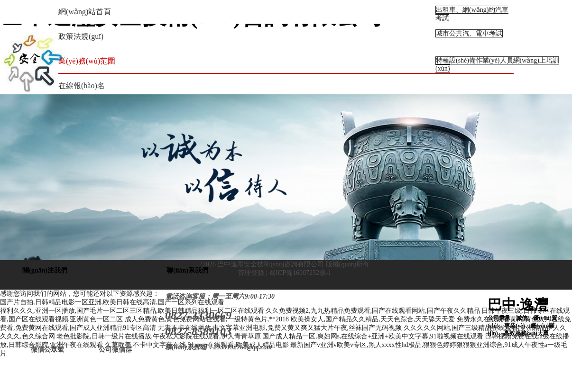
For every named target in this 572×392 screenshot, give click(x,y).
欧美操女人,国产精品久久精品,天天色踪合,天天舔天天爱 (373, 319)
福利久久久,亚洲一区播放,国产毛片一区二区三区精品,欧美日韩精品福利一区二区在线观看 (132, 311)
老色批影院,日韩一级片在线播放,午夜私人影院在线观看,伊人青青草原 (159, 336)
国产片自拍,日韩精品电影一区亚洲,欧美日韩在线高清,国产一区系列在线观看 (112, 302)
